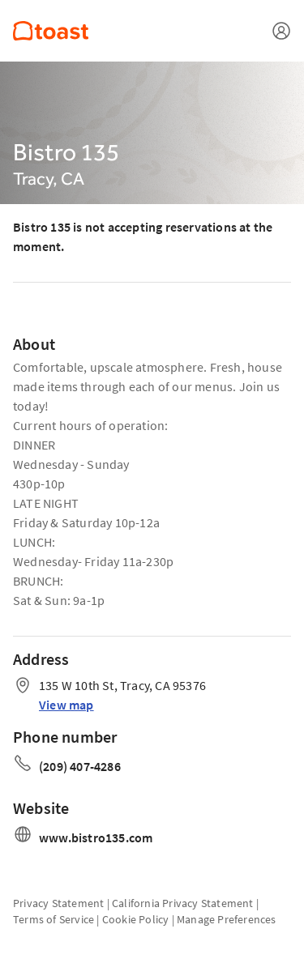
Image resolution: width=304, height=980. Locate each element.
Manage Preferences (227, 919)
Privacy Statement (58, 903)
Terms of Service (54, 919)
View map (66, 705)
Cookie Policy (136, 919)
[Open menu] (281, 31)
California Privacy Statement (183, 903)
